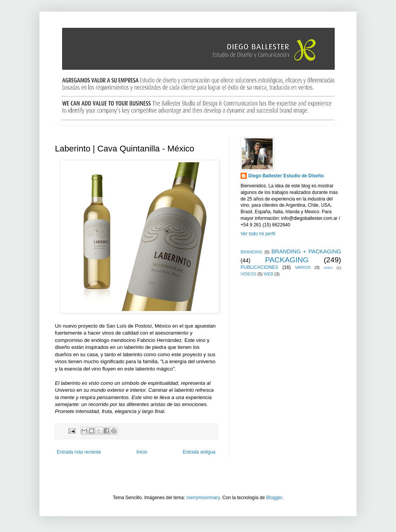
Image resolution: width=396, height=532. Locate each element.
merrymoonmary (203, 498)
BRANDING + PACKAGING (306, 252)
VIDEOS (248, 274)
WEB (269, 274)
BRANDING (252, 252)
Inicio (142, 452)
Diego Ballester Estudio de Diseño (286, 176)
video (328, 268)
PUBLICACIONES (259, 267)
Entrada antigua (199, 452)
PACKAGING (287, 260)
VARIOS (303, 267)
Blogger (274, 498)
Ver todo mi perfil (258, 234)
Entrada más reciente (79, 452)
